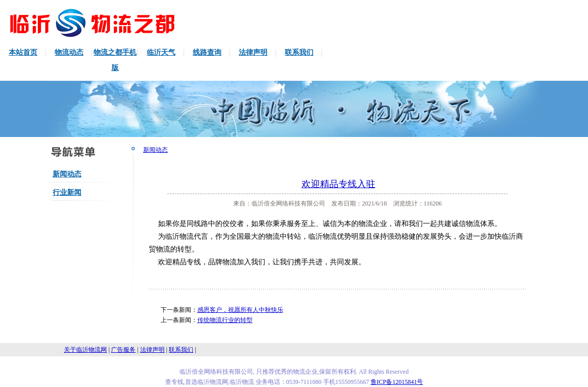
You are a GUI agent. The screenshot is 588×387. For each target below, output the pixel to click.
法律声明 (253, 52)
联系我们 (299, 52)
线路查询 (207, 52)
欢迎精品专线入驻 (338, 184)
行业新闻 (67, 192)
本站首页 (23, 52)
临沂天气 (161, 52)
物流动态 (69, 52)
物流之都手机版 (115, 60)
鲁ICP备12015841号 (397, 382)
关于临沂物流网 (85, 350)
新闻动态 (67, 174)
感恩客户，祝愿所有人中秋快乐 (240, 310)
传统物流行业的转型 (225, 320)
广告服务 (123, 350)
